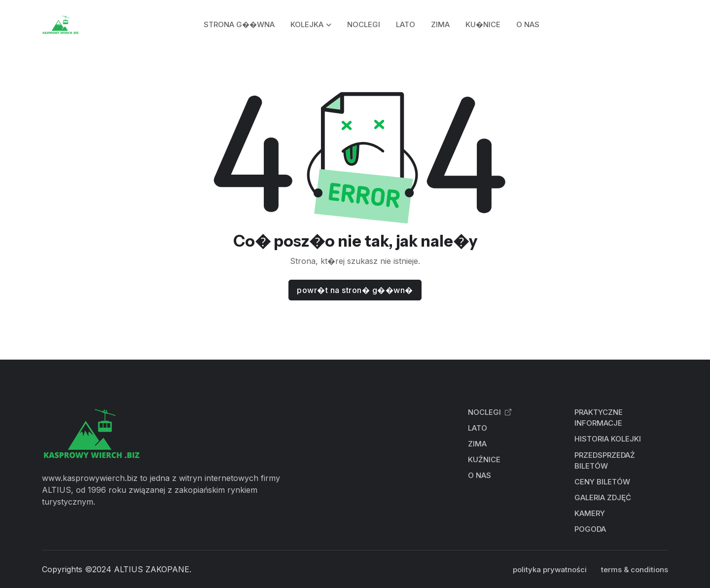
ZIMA (440, 24)
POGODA (590, 529)
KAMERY (590, 513)
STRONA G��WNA (239, 24)
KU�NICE (483, 24)
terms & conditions (635, 570)
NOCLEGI (364, 24)
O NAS (528, 24)
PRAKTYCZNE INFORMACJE (599, 418)
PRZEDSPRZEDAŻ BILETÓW (605, 461)
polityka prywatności (550, 570)
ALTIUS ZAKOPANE (152, 569)
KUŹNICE (484, 459)
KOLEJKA (307, 24)
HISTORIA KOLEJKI (608, 439)
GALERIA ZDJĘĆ (603, 497)
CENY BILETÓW (602, 482)
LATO (406, 24)
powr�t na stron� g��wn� (355, 290)
